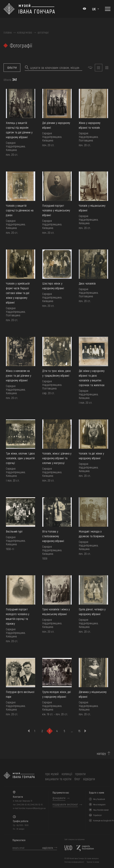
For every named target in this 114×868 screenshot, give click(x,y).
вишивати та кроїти (58, 779)
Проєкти (80, 774)
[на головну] (19, 776)
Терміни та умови (93, 862)
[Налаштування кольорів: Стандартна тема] (84, 9)
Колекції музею (25, 33)
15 (79, 731)
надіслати (48, 848)
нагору (101, 753)
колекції (67, 774)
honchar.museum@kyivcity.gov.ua (32, 808)
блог (77, 779)
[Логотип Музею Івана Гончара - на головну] (29, 9)
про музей (52, 774)
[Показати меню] (108, 9)
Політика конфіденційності (74, 862)
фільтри (12, 68)
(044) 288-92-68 (23, 804)
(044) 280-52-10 (36, 804)
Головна (8, 33)
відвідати (89, 779)
